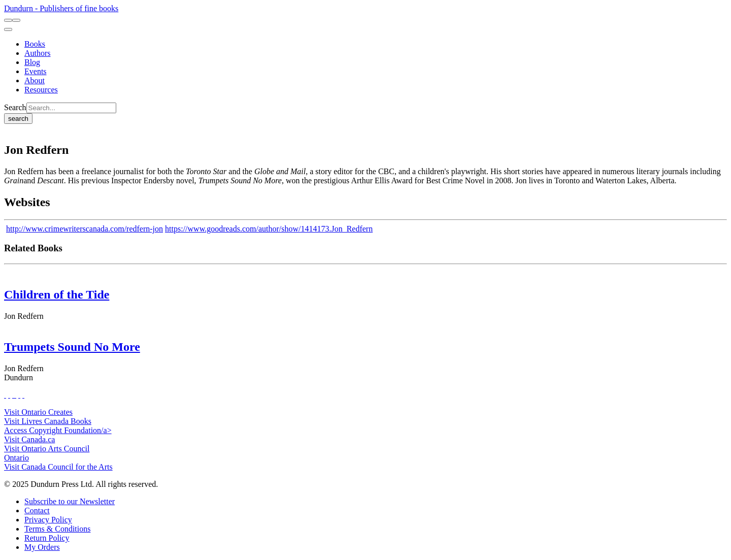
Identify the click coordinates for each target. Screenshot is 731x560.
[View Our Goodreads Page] (23, 395)
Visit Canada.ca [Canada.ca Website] (29, 439)
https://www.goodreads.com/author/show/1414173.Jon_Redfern (269, 229)
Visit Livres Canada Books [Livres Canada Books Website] (48, 421)
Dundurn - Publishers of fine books (61, 8)
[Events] (36, 71)
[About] (35, 80)
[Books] (35, 44)
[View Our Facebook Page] (5, 395)
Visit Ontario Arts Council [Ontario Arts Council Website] (47, 449)
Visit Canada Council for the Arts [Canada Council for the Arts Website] (58, 467)
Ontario (16, 458)
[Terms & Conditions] (57, 529)
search (18, 119)
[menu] (8, 29)
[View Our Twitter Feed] (9, 395)
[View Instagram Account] (15, 395)
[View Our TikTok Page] (13, 395)
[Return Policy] (47, 538)
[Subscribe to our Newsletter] (70, 501)
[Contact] (37, 510)
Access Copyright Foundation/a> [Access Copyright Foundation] (58, 430)
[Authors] (38, 53)
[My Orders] (42, 547)
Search (15, 107)
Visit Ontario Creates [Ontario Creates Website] (38, 412)
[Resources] (41, 90)
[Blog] (32, 62)
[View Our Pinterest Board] (19, 395)
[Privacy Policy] (48, 520)
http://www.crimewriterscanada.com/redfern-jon (85, 229)
